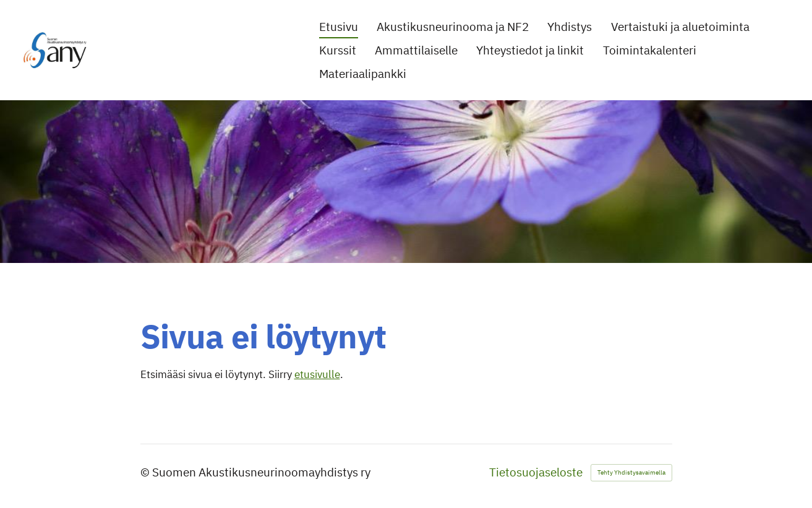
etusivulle (317, 374)
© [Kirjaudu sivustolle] (146, 472)
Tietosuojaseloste (536, 472)
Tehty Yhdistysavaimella (631, 472)
